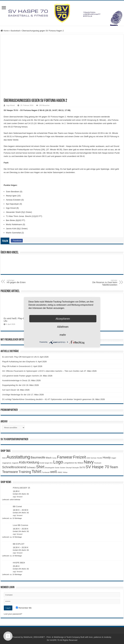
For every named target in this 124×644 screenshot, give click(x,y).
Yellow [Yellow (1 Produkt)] (65, 472)
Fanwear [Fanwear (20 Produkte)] (65, 457)
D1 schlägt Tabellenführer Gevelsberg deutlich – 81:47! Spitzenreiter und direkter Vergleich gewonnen (47, 399)
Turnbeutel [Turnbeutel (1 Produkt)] (46, 472)
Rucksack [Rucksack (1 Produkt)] (98, 463)
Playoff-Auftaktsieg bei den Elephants (19, 362)
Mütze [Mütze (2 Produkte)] (80, 463)
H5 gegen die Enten (22, 281)
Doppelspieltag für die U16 (14, 385)
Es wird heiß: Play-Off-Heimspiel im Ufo (20, 357)
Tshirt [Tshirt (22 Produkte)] (36, 472)
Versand (19, 497)
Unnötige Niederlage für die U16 (16, 395)
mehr (63, 335)
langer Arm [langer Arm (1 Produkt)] (49, 463)
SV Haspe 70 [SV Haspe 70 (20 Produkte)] (97, 467)
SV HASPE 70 (53, 640)
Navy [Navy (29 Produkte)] (89, 462)
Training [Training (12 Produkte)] (25, 472)
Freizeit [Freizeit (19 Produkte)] (80, 457)
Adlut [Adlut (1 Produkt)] (4, 458)
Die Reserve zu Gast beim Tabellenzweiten (102, 283)
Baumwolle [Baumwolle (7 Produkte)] (38, 457)
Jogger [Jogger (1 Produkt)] (114, 458)
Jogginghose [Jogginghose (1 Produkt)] (7, 463)
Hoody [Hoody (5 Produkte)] (107, 458)
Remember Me (24, 608)
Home (5, 31)
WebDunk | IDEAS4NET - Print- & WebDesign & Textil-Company (52, 637)
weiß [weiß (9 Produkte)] (54, 472)
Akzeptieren (63, 318)
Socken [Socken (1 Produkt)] (63, 468)
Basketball (15, 31)
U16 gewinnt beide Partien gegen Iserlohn (21, 376)
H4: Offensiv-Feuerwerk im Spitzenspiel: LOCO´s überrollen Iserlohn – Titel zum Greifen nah (43, 371)
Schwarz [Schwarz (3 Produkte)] (31, 467)
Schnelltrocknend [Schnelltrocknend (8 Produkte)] (14, 467)
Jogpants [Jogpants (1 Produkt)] (15, 463)
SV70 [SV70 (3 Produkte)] (82, 467)
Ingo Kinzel (11, 105)
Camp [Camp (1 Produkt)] (54, 458)
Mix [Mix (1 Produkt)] (76, 463)
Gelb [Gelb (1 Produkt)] (88, 458)
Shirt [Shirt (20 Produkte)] (40, 467)
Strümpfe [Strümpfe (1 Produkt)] (76, 468)
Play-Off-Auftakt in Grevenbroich (16, 366)
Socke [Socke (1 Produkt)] (57, 468)
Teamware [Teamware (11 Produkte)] (10, 472)
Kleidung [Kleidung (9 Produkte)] (33, 462)
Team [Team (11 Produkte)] (114, 467)
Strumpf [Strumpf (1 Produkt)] (69, 468)
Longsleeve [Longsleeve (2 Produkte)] (69, 463)
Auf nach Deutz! (9, 390)
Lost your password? (13, 614)
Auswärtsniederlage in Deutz (15, 380)
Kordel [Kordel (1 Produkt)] (42, 463)
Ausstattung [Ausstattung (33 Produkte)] (18, 457)
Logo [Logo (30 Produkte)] (58, 462)
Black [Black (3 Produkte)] (49, 458)
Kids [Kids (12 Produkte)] (22, 462)
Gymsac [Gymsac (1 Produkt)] (93, 458)
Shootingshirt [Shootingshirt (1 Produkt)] (50, 468)
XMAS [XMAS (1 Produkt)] (60, 472)
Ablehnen (63, 327)
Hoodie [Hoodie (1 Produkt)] (100, 458)
